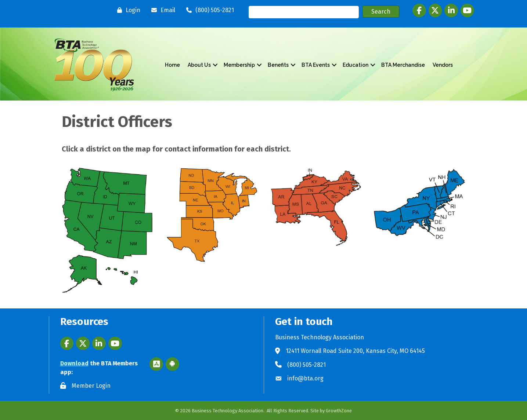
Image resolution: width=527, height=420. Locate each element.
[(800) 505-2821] (208, 10)
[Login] (127, 10)
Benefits (278, 65)
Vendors (443, 65)
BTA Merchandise (403, 65)
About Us (199, 65)
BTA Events (316, 65)
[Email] (161, 10)
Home (172, 65)
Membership (239, 65)
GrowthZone (339, 411)
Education (355, 65)
